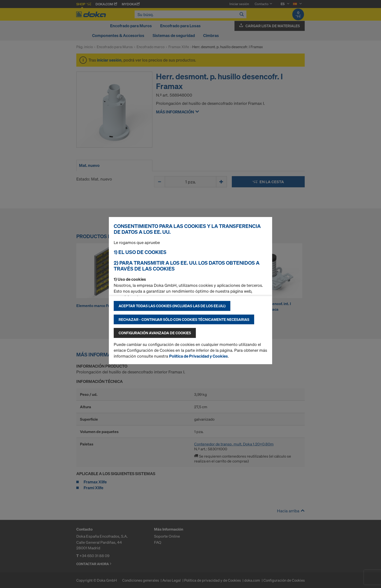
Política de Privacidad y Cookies (199, 356)
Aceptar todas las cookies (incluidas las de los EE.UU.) (172, 306)
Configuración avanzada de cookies (155, 333)
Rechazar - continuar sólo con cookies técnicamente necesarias (184, 319)
